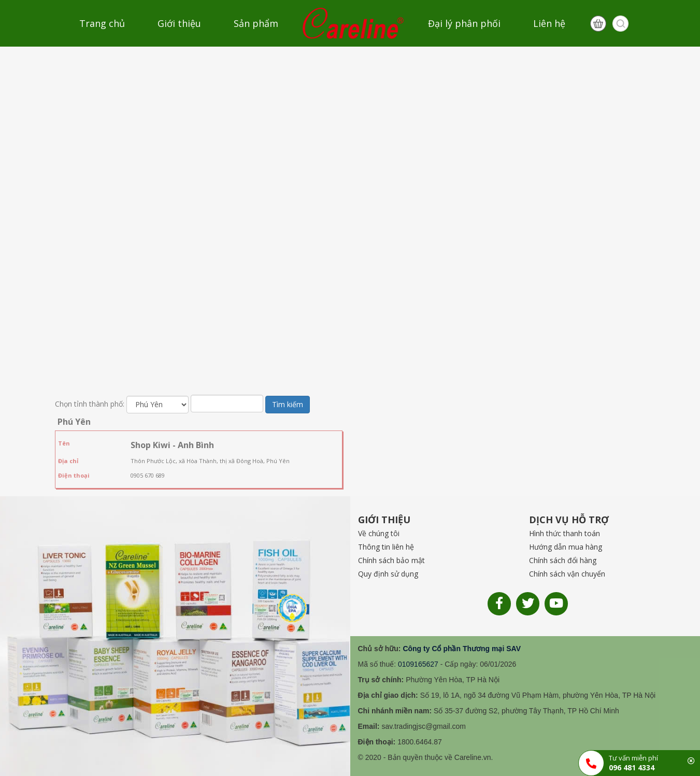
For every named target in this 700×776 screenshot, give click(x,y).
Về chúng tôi (379, 533)
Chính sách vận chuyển (567, 574)
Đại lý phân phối (464, 23)
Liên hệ (549, 23)
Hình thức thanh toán (565, 533)
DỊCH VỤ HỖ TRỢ (569, 520)
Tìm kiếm (288, 404)
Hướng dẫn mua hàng (566, 547)
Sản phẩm (256, 23)
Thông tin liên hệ (386, 547)
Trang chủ (102, 23)
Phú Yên (74, 422)
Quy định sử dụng (388, 574)
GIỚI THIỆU (384, 520)
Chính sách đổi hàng (563, 560)
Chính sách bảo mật (391, 560)
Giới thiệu (179, 23)
